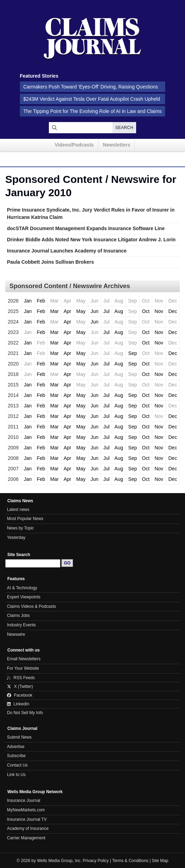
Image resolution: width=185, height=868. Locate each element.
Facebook (20, 695)
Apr (67, 311)
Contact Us (17, 765)
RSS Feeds (21, 678)
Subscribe (16, 756)
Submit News (19, 737)
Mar (54, 311)
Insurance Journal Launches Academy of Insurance (67, 251)
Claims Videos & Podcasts (31, 606)
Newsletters (117, 145)
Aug (119, 311)
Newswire (16, 634)
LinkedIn (18, 704)
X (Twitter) (20, 686)
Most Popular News (25, 519)
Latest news (18, 510)
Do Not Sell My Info (25, 713)
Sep (132, 353)
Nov (159, 311)
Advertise (16, 747)
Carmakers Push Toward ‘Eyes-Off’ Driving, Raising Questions (91, 87)
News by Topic (20, 528)
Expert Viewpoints (24, 597)
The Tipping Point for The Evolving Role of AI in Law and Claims (93, 111)
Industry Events (21, 625)
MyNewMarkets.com (26, 810)
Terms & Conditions (130, 861)
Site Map (160, 861)
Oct (146, 311)
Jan (28, 301)
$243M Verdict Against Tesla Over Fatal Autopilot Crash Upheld (92, 99)
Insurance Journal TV (27, 819)
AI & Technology (22, 588)
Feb (41, 301)
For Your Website (23, 668)
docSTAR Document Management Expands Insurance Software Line (86, 228)
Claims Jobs (18, 616)
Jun (94, 311)
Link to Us (16, 775)
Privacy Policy (96, 861)
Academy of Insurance (28, 828)
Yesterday (16, 538)
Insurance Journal (24, 801)
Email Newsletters (24, 659)
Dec (173, 311)
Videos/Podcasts (74, 145)
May (81, 311)
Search (124, 128)
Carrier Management (26, 838)
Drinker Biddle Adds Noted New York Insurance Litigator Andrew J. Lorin (91, 240)
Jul (106, 311)
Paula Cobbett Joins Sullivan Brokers (50, 262)
